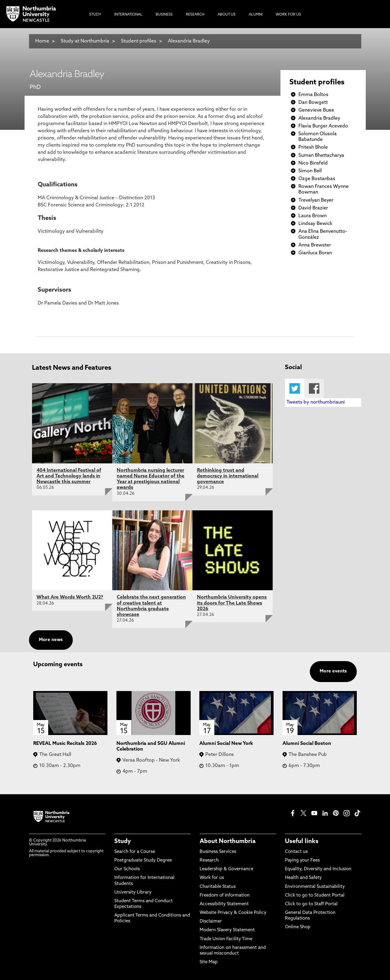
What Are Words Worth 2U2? (70, 597)
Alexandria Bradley (189, 41)
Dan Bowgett (313, 103)
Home (42, 41)
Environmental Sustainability (315, 887)
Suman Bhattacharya (321, 156)
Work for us (212, 878)
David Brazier (313, 208)
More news (51, 640)
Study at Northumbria (85, 41)
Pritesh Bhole (313, 147)
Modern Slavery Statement (227, 930)
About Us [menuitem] (227, 15)
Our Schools (127, 869)
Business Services (218, 852)
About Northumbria (228, 841)
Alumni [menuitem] (256, 15)
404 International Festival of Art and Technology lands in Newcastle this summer (69, 476)
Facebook (314, 388)
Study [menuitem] (95, 15)
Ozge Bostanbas (317, 179)
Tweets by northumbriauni (316, 402)
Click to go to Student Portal (315, 895)
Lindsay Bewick (315, 224)
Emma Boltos (313, 95)
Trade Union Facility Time (226, 939)
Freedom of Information (225, 895)
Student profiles (139, 41)
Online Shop (298, 927)
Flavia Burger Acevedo (323, 126)
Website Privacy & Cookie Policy (233, 913)
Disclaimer (211, 922)
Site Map (209, 962)
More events (333, 671)
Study (123, 841)
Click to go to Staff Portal (311, 904)
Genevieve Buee (316, 110)
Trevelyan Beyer (316, 200)
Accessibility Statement (224, 904)
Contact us (296, 852)
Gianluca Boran (315, 253)
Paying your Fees (302, 860)
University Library (133, 892)
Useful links (302, 841)
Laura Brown (312, 216)
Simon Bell (310, 171)
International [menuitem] (128, 15)
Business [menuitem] (164, 15)
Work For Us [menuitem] (288, 15)
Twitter (295, 388)
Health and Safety (303, 878)
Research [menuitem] (195, 15)
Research (209, 860)
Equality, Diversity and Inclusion (318, 869)
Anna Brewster (315, 245)
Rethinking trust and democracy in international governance (228, 476)
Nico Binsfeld (313, 163)
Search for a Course (135, 852)
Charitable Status (218, 887)
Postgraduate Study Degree (143, 860)
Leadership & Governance (226, 869)
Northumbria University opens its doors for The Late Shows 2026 (232, 603)
